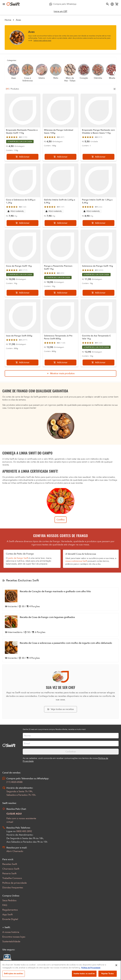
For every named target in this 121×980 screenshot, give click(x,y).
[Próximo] (115, 73)
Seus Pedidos (9, 900)
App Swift (7, 915)
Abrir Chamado (15, 851)
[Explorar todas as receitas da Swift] (60, 709)
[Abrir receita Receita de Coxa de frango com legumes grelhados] (60, 625)
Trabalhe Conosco (12, 878)
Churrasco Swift (11, 869)
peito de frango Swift (18, 558)
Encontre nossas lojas (14, 937)
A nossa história (11, 932)
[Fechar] (116, 975)
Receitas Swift (10, 864)
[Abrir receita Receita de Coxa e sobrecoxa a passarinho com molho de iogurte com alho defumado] (60, 651)
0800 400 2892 (24, 831)
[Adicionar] (23, 157)
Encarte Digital (10, 919)
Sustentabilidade (11, 941)
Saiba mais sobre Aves (42, 40)
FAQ (5, 905)
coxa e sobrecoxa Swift (76, 561)
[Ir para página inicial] (13, 4)
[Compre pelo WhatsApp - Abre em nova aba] (63, 4)
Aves (18, 20)
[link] (60, 11)
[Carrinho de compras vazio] (117, 4)
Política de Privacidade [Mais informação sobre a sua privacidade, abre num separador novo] (91, 978)
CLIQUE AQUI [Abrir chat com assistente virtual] (14, 814)
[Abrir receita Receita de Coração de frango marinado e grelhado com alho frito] (60, 599)
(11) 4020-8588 (14, 782)
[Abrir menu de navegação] (4, 4)
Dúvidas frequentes (13, 888)
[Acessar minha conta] (112, 4)
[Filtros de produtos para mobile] (115, 89)
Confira (61, 520)
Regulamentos (10, 910)
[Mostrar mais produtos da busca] (60, 373)
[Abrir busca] (108, 4)
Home (8, 20)
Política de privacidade (15, 883)
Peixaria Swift (9, 873)
